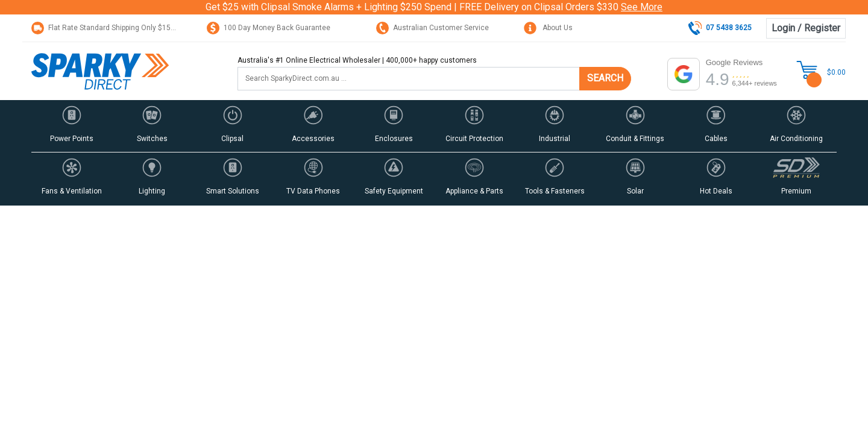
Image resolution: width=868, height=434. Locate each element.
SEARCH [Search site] (605, 78)
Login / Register (806, 28)
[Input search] (409, 79)
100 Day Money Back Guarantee (269, 28)
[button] (72, 126)
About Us (548, 28)
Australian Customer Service (432, 28)
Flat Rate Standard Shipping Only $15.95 (106, 28)
